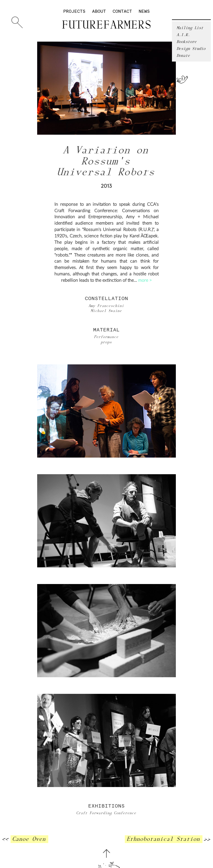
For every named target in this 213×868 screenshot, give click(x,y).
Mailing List (190, 28)
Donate (184, 56)
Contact (122, 11)
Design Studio (191, 49)
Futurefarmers (107, 25)
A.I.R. (184, 35)
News (144, 11)
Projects (74, 11)
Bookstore (187, 42)
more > (145, 280)
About (99, 11)
